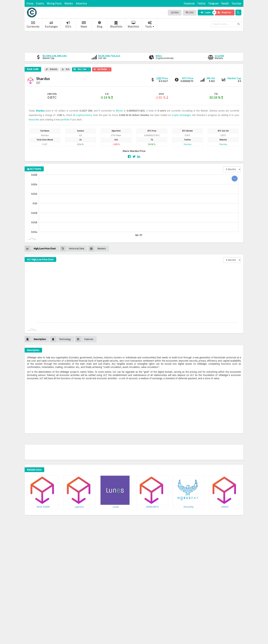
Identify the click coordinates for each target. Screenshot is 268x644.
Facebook (189, 4)
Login (206, 12)
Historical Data (72, 249)
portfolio (65, 120)
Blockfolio (116, 25)
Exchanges (51, 25)
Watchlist (133, 25)
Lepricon (79, 507)
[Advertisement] (134, 42)
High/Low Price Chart (40, 249)
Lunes (116, 507)
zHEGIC (225, 507)
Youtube (236, 4)
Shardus (40, 111)
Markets (97, 249)
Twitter (201, 4)
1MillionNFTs (152, 507)
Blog (100, 25)
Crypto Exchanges (181, 115)
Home (30, 4)
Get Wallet (102, 69)
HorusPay (189, 507)
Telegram (213, 4)
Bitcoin (119, 111)
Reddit (225, 4)
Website (51, 69)
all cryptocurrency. (83, 115)
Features (84, 339)
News (84, 25)
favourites (34, 120)
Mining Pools (54, 4)
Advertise (81, 4)
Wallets (69, 4)
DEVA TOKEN (43, 507)
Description (35, 339)
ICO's (68, 25)
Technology (61, 339)
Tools (150, 25)
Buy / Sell (81, 69)
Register (224, 12)
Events (40, 4)
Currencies (33, 25)
